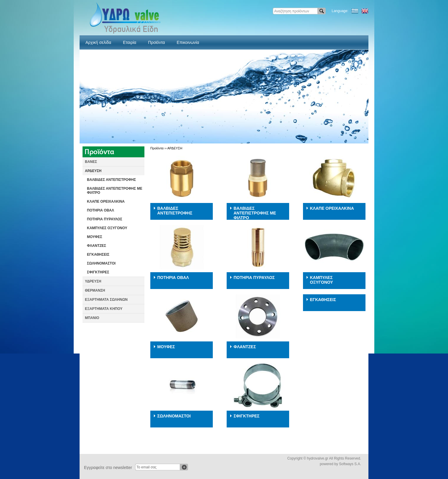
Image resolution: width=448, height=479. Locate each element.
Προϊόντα (156, 42)
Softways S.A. (350, 464)
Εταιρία (130, 42)
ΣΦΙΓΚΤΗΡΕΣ (98, 272)
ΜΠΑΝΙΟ (92, 318)
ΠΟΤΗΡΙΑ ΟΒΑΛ (101, 210)
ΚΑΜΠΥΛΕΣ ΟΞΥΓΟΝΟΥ (107, 228)
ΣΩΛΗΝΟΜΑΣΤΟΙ (101, 263)
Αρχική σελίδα (98, 42)
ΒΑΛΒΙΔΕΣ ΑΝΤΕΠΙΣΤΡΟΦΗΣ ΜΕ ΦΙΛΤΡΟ (115, 191)
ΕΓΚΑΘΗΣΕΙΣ (98, 255)
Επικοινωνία (188, 42)
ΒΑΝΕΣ (91, 162)
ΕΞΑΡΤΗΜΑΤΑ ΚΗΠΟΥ (104, 309)
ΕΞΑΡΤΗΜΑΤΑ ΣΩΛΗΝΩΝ (106, 300)
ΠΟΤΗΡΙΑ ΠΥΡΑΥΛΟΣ (105, 219)
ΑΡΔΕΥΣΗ (93, 171)
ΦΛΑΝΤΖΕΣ (97, 246)
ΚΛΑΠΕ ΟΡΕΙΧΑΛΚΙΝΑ (106, 201)
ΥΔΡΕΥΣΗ (93, 281)
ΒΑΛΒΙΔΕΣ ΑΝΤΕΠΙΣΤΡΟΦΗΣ (111, 180)
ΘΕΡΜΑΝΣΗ (95, 290)
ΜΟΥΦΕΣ (95, 237)
